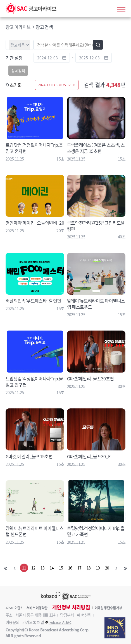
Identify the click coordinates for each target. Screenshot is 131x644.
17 (79, 568)
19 (98, 568)
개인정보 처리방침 (71, 607)
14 (52, 568)
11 (24, 568)
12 (33, 568)
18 (89, 568)
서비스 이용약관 (37, 608)
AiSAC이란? (14, 608)
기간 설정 (14, 58)
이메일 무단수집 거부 (108, 608)
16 (70, 568)
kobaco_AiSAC (58, 622)
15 (61, 568)
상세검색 (18, 71)
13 (43, 568)
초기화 (14, 85)
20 (107, 568)
